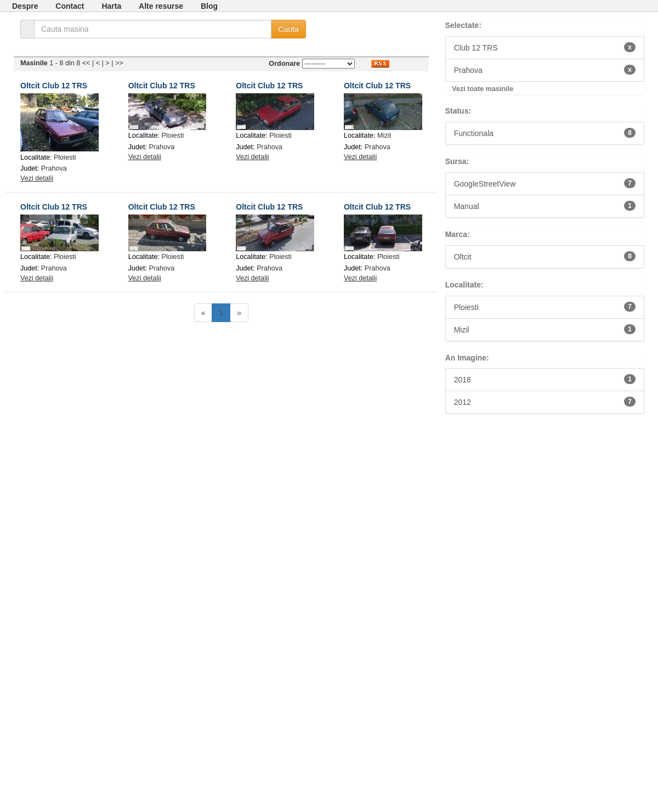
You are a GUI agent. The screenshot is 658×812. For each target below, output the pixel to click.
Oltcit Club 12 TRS (54, 86)
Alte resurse (161, 6)
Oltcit (545, 256)
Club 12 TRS (545, 47)
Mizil (384, 136)
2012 (545, 402)
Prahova (54, 168)
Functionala (545, 133)
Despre (25, 6)
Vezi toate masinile (483, 89)
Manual (545, 206)
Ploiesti (65, 157)
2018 (545, 379)
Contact (70, 6)
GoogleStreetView (545, 183)
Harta (111, 6)
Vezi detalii (37, 178)
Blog (209, 6)
